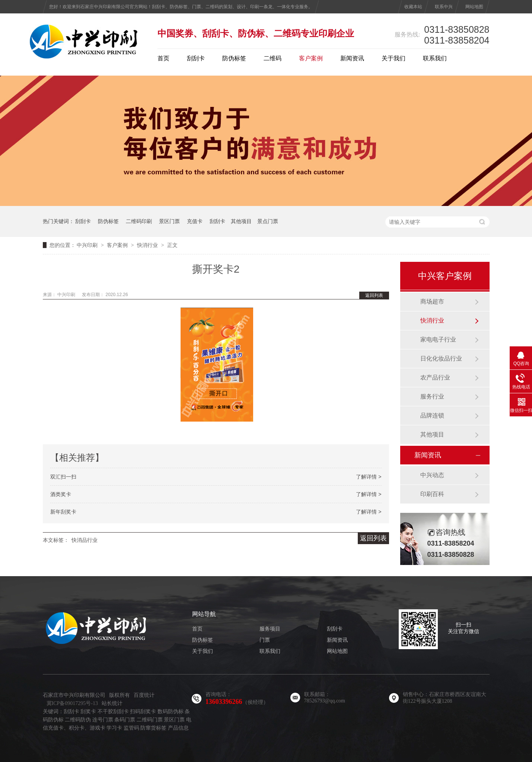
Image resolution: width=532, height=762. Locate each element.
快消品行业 (85, 540)
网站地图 (474, 7)
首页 (163, 58)
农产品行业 (435, 377)
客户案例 (311, 58)
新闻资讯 (352, 58)
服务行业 (432, 396)
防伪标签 (234, 58)
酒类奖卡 (61, 494)
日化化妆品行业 (441, 358)
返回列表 (374, 295)
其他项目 (241, 221)
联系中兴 (444, 7)
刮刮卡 (196, 58)
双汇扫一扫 (63, 477)
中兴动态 (432, 475)
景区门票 (169, 221)
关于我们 (394, 58)
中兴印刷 (87, 245)
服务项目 (270, 629)
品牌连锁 (432, 415)
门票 (265, 640)
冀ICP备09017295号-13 (72, 703)
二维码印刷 (139, 221)
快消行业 (147, 245)
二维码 (273, 58)
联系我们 (435, 58)
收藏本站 (413, 7)
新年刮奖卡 (63, 512)
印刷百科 (432, 494)
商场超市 (432, 301)
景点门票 (268, 221)
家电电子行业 (438, 339)
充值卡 (195, 221)
